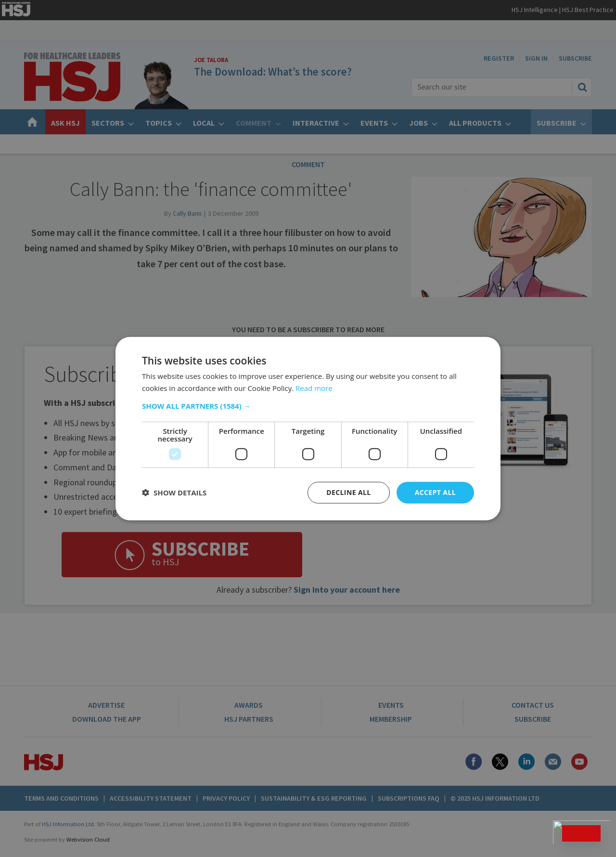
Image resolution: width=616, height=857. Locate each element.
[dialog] (308, 428)
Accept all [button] (435, 492)
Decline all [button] (348, 492)
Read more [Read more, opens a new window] (314, 388)
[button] (308, 406)
